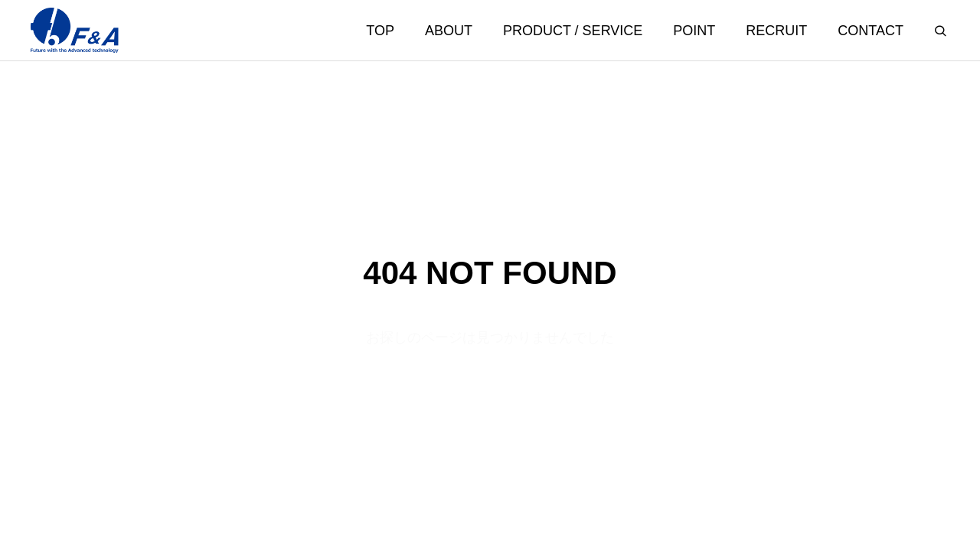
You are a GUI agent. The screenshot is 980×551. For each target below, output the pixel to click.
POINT (694, 31)
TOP (380, 31)
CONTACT (871, 31)
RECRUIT (776, 31)
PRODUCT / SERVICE (573, 31)
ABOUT (449, 31)
